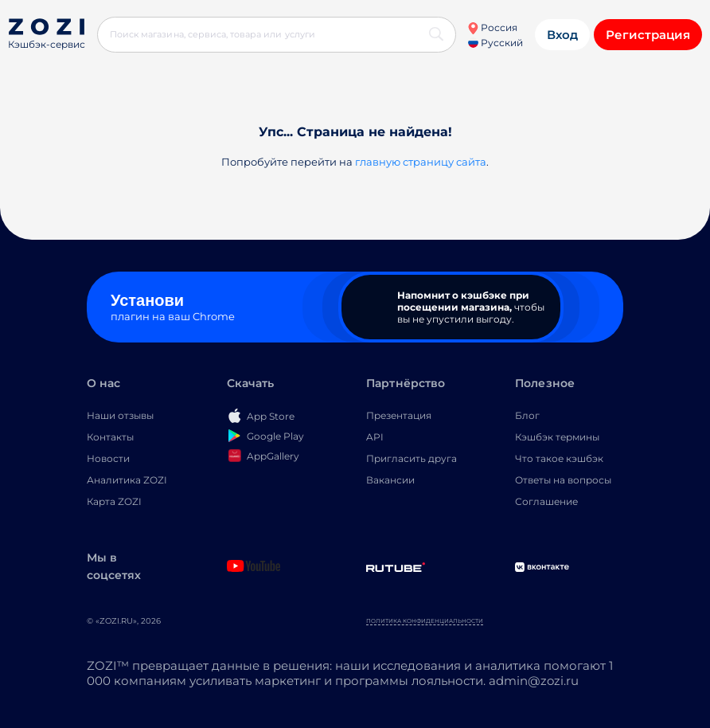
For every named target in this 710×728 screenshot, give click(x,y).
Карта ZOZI (114, 501)
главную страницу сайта (421, 162)
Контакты (110, 437)
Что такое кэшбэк (559, 458)
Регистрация (648, 35)
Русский (495, 43)
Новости (108, 458)
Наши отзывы (120, 415)
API (375, 437)
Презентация (399, 415)
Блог (527, 415)
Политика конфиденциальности (425, 621)
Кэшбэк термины (557, 437)
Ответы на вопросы (563, 480)
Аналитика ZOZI (127, 480)
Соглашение (546, 501)
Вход (562, 35)
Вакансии (390, 480)
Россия (492, 27)
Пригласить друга (412, 458)
